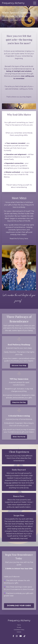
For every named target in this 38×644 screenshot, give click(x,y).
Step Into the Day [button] (19, 402)
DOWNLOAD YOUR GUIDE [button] (19, 606)
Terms (19, 625)
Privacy (19, 627)
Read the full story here (19, 239)
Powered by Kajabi (19, 639)
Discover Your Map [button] (19, 366)
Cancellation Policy (19, 630)
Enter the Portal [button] (19, 437)
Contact (19, 632)
